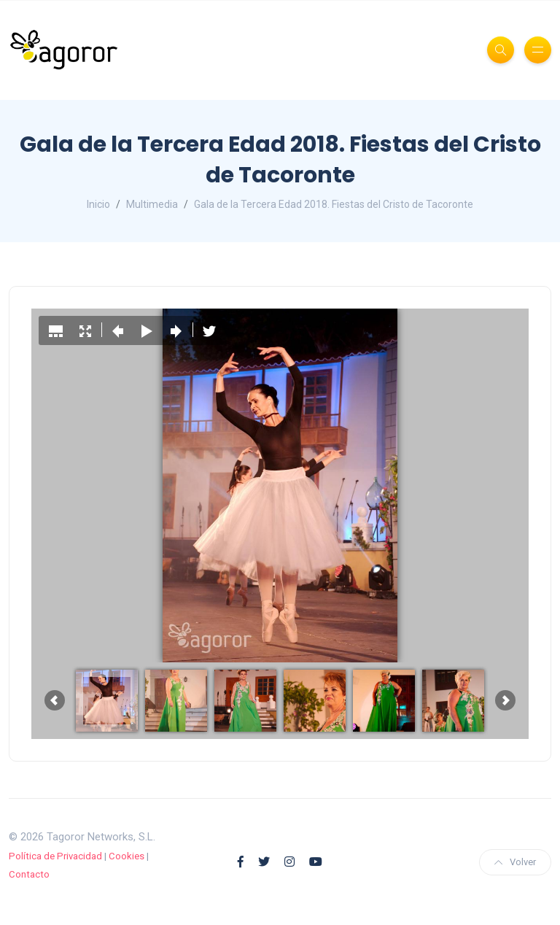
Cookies (127, 856)
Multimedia (152, 204)
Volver (515, 862)
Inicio (98, 204)
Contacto (29, 874)
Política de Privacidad (55, 856)
